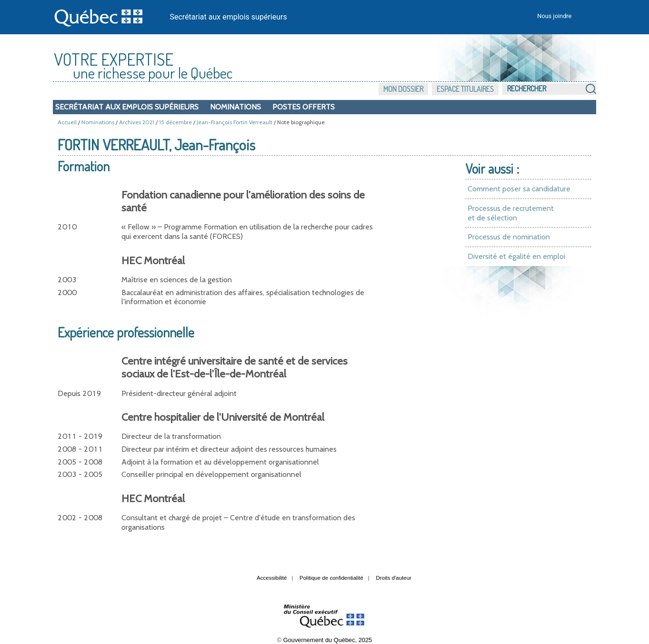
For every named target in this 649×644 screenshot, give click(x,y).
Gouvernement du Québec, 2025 (328, 640)
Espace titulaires (465, 89)
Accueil (67, 122)
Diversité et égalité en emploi (516, 256)
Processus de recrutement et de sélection (511, 213)
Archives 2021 (137, 122)
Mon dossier (403, 89)
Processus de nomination (509, 237)
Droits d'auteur (394, 578)
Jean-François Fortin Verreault (235, 122)
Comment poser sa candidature (519, 189)
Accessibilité (272, 578)
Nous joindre (554, 16)
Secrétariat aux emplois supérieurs (229, 17)
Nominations (235, 107)
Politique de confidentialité (331, 578)
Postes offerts (304, 107)
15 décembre (175, 122)
